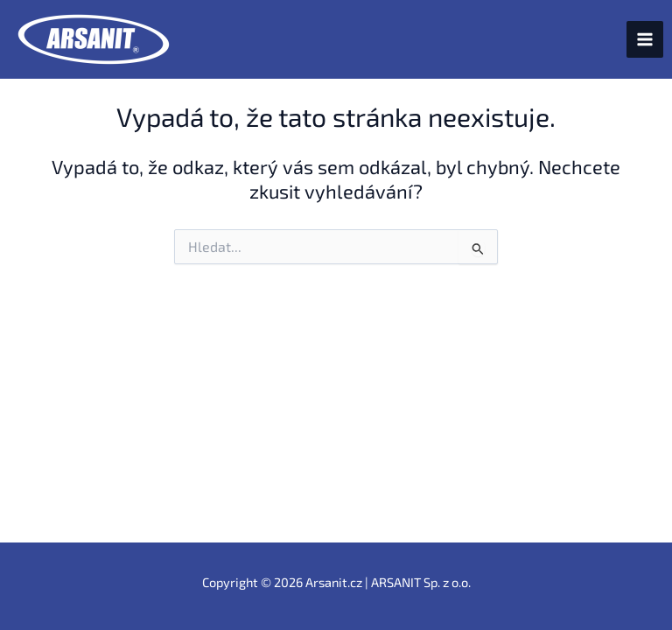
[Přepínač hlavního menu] (645, 39)
